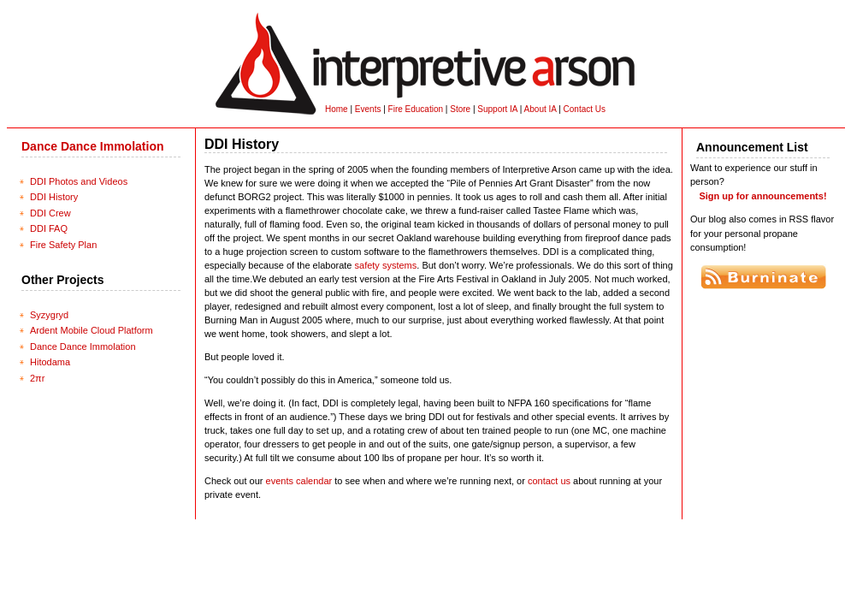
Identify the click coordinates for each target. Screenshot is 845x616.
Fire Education (416, 109)
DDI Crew (50, 213)
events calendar (299, 481)
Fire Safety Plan (63, 245)
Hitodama (50, 362)
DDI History (54, 197)
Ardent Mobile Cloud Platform (92, 330)
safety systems (386, 265)
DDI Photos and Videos (79, 181)
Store (460, 109)
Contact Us (585, 109)
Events (368, 109)
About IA (541, 109)
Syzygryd (49, 315)
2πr (37, 378)
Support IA (497, 109)
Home (337, 109)
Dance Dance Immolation (93, 146)
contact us (549, 481)
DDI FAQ (49, 228)
